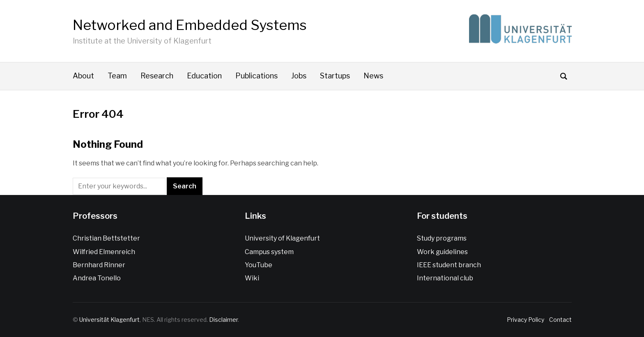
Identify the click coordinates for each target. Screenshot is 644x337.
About (83, 76)
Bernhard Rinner (99, 265)
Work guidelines (442, 252)
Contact (559, 320)
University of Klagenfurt (282, 238)
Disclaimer (223, 320)
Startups (335, 76)
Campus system (269, 252)
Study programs (442, 238)
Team (117, 76)
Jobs (299, 76)
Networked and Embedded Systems (190, 25)
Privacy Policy (527, 320)
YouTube (259, 265)
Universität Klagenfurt (109, 320)
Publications (256, 76)
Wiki (252, 278)
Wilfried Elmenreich (104, 252)
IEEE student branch (449, 265)
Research (157, 76)
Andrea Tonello (97, 278)
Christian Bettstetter (106, 238)
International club (445, 278)
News (373, 76)
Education (204, 76)
